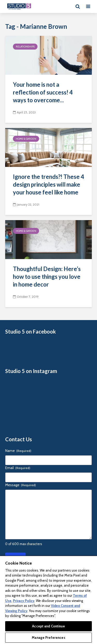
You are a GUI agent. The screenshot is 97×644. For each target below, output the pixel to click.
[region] (48, 600)
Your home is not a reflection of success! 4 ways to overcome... (43, 92)
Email (18, 468)
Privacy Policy (24, 601)
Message (21, 485)
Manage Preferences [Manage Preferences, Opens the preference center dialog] (48, 638)
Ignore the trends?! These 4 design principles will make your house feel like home (48, 184)
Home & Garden (26, 139)
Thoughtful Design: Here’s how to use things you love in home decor (47, 277)
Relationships (25, 47)
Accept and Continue (48, 626)
